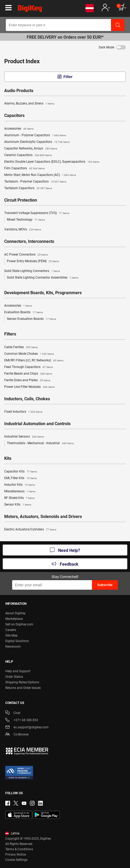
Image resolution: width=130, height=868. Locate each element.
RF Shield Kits (19, 498)
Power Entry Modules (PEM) (33, 261)
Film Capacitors (24, 169)
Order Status (14, 677)
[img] (30, 10)
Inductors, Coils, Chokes (27, 399)
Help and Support (18, 671)
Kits (8, 458)
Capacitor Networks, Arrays (31, 149)
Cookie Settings (16, 860)
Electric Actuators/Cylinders (30, 530)
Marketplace (14, 619)
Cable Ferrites (21, 347)
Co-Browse (17, 735)
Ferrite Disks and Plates (27, 380)
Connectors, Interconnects (29, 242)
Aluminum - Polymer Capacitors (35, 135)
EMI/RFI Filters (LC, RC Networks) (34, 361)
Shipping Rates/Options (22, 682)
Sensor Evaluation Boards (31, 319)
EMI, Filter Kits (20, 478)
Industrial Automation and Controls (37, 424)
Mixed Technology (26, 220)
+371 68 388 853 (22, 721)
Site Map (11, 635)
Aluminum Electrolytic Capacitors (37, 142)
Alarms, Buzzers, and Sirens (29, 104)
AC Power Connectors (26, 255)
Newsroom (13, 647)
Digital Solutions (17, 641)
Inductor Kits (20, 485)
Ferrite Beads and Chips (28, 374)
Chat (13, 713)
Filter (68, 77)
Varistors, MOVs (23, 230)
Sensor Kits (18, 505)
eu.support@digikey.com (27, 728)
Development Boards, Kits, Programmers (43, 293)
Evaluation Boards (24, 312)
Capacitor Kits (21, 472)
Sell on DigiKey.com (19, 624)
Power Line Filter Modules (29, 387)
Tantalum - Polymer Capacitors (35, 182)
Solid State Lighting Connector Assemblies (43, 278)
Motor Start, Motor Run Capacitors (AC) (40, 175)
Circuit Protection (21, 200)
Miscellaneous (20, 492)
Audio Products (19, 91)
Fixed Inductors (23, 412)
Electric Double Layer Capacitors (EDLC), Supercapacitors (52, 162)
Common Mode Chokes (29, 354)
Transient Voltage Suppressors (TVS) (37, 213)
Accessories (19, 129)
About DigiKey (15, 613)
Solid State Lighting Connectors (32, 271)
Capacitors (14, 116)
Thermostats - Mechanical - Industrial (40, 443)
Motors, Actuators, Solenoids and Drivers (43, 517)
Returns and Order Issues (23, 688)
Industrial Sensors (24, 437)
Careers (11, 630)
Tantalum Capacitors (28, 188)
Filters (10, 334)
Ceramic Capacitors (28, 155)
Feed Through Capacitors (29, 367)
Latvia (12, 833)
